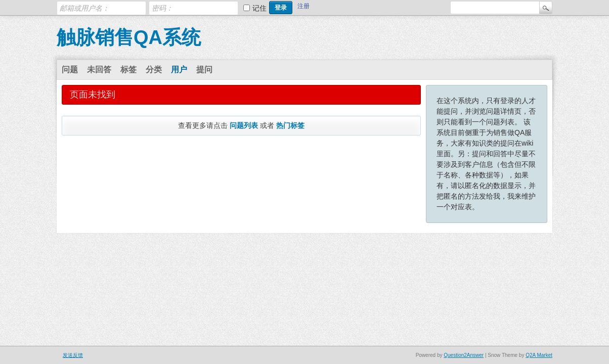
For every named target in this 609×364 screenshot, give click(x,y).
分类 (154, 70)
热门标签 (290, 125)
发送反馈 (73, 355)
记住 (259, 8)
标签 (128, 70)
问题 (70, 70)
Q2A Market (539, 355)
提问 (204, 70)
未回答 (99, 70)
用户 (179, 70)
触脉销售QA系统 (129, 37)
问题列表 (244, 125)
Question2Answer (464, 355)
